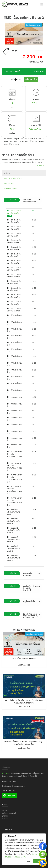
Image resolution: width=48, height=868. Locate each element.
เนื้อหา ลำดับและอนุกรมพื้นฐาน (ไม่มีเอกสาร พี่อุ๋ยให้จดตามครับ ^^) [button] (23, 616)
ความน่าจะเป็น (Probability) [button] (23, 574)
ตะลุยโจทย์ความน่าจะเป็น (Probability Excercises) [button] (23, 588)
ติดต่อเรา (5, 819)
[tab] (24, 201)
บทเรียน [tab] (7, 173)
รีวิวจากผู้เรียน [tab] (9, 184)
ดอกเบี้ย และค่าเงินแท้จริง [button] (23, 602)
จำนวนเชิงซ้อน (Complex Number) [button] (23, 200)
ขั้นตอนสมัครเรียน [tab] (10, 189)
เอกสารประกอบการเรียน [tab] (13, 178)
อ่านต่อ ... (41, 165)
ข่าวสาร (5, 816)
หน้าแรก (5, 811)
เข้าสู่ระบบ (16, 79)
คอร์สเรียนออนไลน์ (9, 813)
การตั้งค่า (28, 861)
